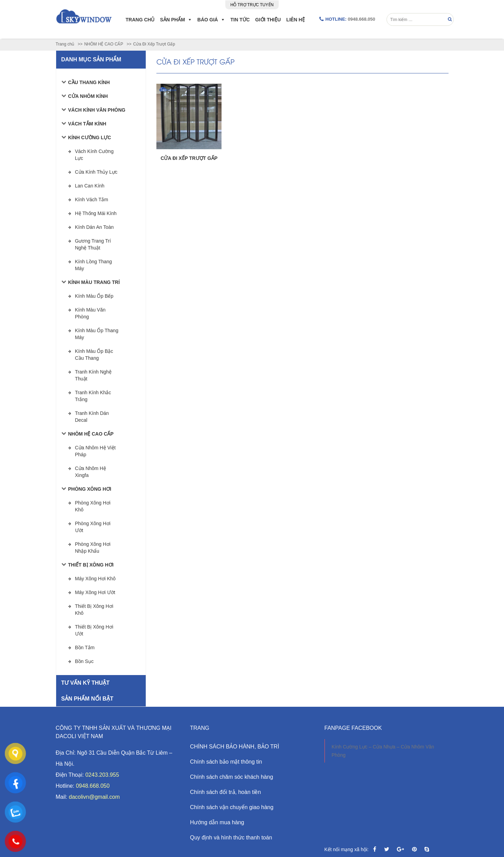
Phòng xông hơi (90, 489)
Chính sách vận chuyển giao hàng (232, 807)
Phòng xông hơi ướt (93, 527)
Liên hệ (296, 20)
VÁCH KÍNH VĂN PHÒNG (97, 110)
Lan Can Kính (90, 186)
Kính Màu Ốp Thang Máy (97, 334)
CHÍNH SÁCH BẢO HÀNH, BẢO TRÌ (235, 747)
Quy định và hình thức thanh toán (231, 838)
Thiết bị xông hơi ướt (94, 630)
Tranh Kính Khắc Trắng (93, 396)
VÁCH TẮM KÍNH (87, 124)
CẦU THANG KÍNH (89, 82)
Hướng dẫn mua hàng (217, 822)
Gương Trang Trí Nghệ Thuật (93, 244)
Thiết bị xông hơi (91, 565)
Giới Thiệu (268, 20)
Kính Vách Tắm (92, 200)
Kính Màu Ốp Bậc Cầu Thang (94, 355)
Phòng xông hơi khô (93, 506)
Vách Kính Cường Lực (94, 155)
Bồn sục (84, 661)
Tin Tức (240, 20)
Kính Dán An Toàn (95, 227)
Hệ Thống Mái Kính (96, 213)
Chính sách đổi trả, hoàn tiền (226, 792)
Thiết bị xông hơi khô (94, 610)
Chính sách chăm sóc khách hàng (232, 777)
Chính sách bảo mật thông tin (226, 762)
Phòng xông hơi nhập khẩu (93, 548)
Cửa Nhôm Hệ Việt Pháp (95, 451)
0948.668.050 (362, 19)
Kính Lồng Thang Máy (94, 265)
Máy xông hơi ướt (95, 592)
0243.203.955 (102, 775)
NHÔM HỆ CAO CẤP (91, 434)
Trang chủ (140, 20)
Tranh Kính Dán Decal (92, 417)
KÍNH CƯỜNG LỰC (90, 137)
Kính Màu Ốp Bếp (94, 296)
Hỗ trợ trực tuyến (252, 5)
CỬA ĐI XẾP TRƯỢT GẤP (189, 158)
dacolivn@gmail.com (94, 797)
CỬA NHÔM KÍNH (88, 96)
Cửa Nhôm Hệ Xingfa (91, 472)
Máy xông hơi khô (95, 579)
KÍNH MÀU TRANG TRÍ (94, 282)
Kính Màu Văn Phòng (90, 313)
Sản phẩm (172, 20)
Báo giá (208, 20)
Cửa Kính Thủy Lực (96, 172)
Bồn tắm (85, 647)
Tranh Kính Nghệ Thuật (93, 375)
